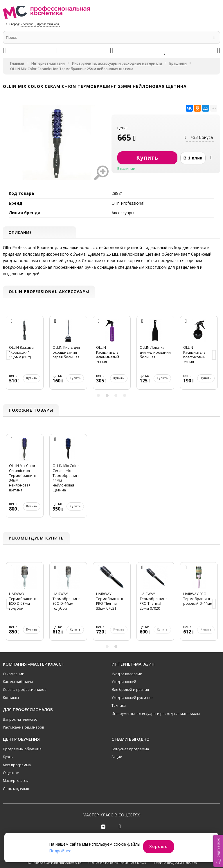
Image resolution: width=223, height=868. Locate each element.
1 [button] (98, 396)
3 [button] (116, 396)
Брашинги (178, 63)
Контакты (11, 698)
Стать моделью (16, 789)
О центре (11, 773)
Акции (117, 757)
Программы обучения (22, 749)
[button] (218, 851)
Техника (119, 706)
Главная (17, 63)
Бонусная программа (130, 749)
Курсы (8, 757)
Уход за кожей (124, 682)
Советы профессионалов (25, 690)
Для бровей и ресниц (130, 690)
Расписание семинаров (23, 728)
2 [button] (107, 396)
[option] (25, 356)
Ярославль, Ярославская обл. (40, 24)
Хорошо (159, 846)
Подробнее (60, 851)
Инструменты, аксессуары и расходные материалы (117, 63)
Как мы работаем (18, 682)
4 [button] (125, 396)
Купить (32, 379)
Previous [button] (9, 356)
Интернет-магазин (48, 63)
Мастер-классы (16, 781)
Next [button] (214, 356)
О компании (14, 674)
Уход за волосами (127, 674)
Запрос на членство (20, 720)
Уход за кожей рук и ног (132, 698)
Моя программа (17, 765)
